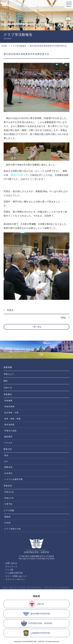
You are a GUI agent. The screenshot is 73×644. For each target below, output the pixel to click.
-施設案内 (8, 437)
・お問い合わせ (10, 563)
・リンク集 (8, 570)
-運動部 (7, 517)
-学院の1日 (9, 492)
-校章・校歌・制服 (12, 419)
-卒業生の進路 (10, 431)
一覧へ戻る (36, 327)
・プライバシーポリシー (14, 579)
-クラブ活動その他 (12, 529)
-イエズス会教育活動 (13, 479)
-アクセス (8, 443)
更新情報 (8, 367)
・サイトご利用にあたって (15, 576)
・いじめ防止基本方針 (13, 573)
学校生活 (8, 486)
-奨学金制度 (9, 425)
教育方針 (8, 449)
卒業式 (9, 310)
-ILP (6, 461)
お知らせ (8, 388)
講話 (6, 381)
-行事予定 (8, 504)
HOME (4, 46)
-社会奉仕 (8, 473)
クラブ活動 (9, 510)
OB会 (65, 318)
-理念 (6, 455)
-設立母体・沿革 (11, 413)
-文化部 (7, 523)
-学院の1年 (9, 498)
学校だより (9, 374)
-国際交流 (8, 467)
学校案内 (8, 394)
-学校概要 (8, 401)
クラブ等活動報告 (19, 46)
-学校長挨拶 (9, 407)
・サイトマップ (10, 567)
